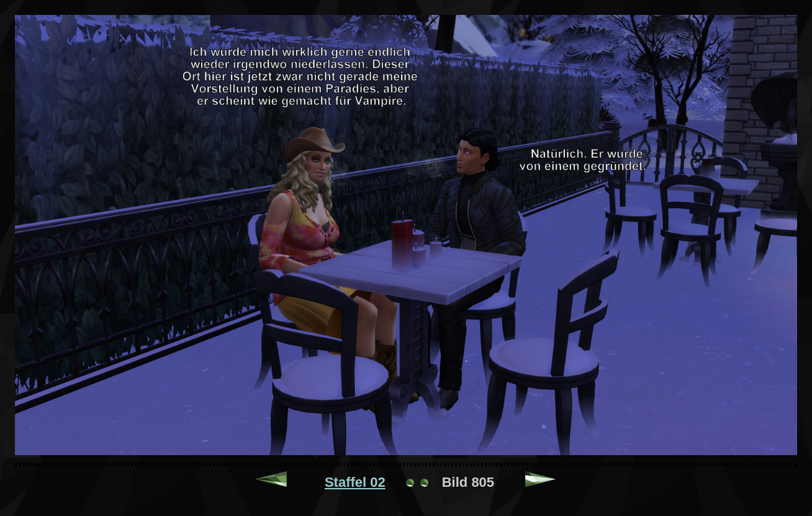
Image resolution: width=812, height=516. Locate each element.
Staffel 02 (355, 482)
